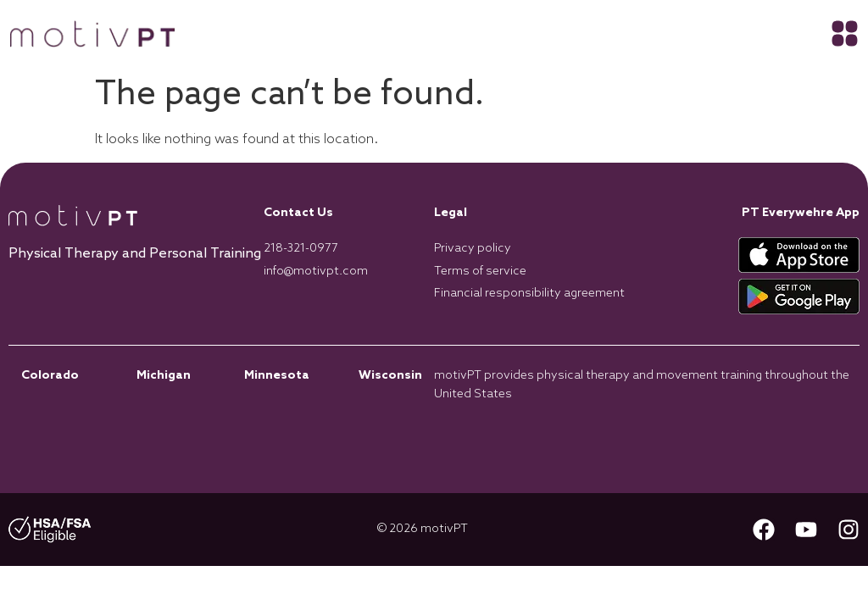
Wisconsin (390, 376)
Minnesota (277, 376)
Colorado (50, 376)
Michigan (164, 376)
